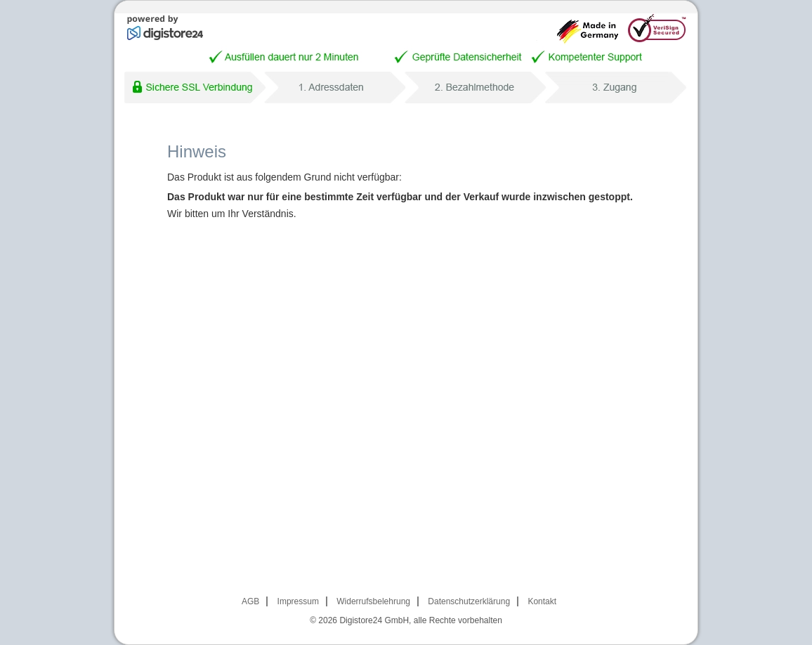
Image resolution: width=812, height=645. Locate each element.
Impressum (298, 601)
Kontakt (542, 601)
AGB (250, 601)
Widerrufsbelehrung (373, 601)
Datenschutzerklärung (469, 601)
